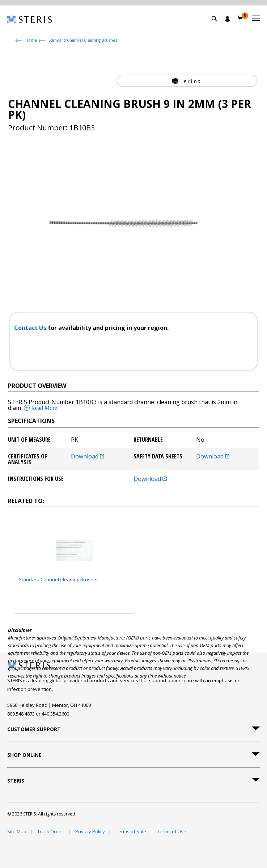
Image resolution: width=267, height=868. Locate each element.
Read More (43, 408)
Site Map (17, 831)
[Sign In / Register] (228, 19)
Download (88, 457)
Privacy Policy (90, 831)
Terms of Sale (131, 831)
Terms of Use (172, 831)
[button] (218, 27)
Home (31, 40)
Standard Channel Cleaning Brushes (83, 40)
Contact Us (31, 328)
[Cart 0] (240, 18)
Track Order (51, 831)
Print (191, 81)
